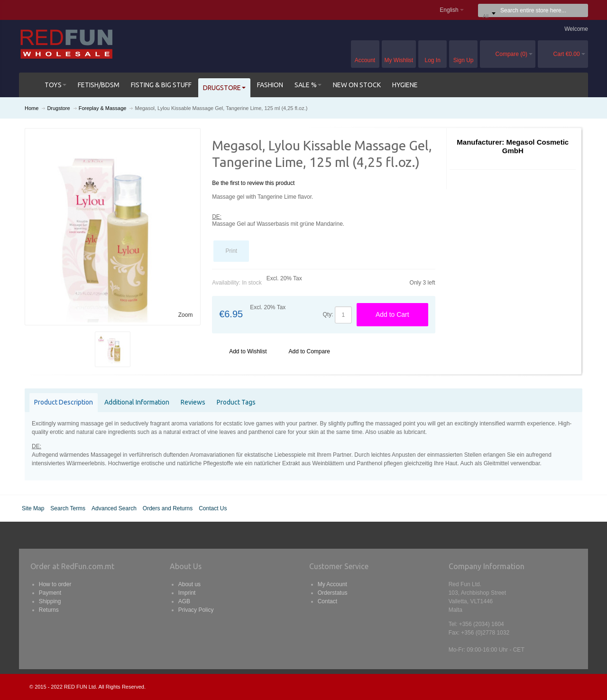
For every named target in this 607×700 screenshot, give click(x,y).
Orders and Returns (168, 508)
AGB (184, 601)
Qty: (328, 314)
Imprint (187, 593)
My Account (332, 584)
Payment (50, 593)
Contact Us (213, 508)
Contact (327, 601)
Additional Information (137, 402)
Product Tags (236, 402)
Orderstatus (333, 593)
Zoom (186, 315)
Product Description (64, 402)
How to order (55, 584)
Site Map (33, 508)
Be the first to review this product (253, 183)
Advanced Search (114, 508)
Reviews (193, 402)
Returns (49, 610)
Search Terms (68, 508)
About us (189, 584)
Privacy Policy (196, 610)
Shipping (50, 601)
